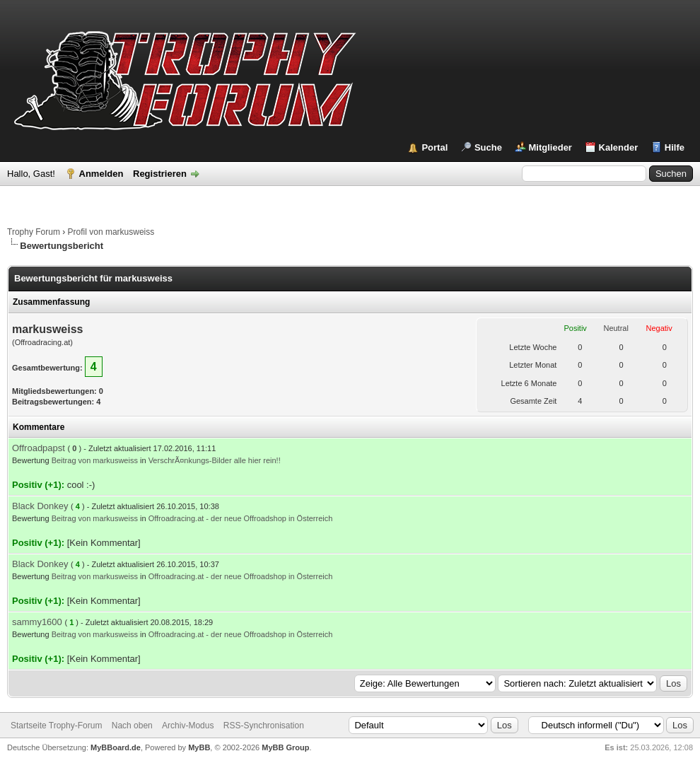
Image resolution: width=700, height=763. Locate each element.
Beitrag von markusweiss (95, 460)
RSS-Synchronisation (264, 726)
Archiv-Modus (188, 726)
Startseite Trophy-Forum (56, 726)
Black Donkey (40, 506)
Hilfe (675, 147)
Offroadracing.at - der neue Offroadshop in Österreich (241, 518)
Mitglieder (550, 147)
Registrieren (160, 174)
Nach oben (132, 726)
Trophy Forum (34, 232)
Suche (488, 147)
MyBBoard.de (116, 747)
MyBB (199, 747)
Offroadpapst (39, 448)
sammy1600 (37, 622)
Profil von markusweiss (111, 232)
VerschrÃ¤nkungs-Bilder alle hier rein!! (215, 460)
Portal (434, 147)
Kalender (619, 147)
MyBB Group (285, 747)
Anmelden (101, 174)
